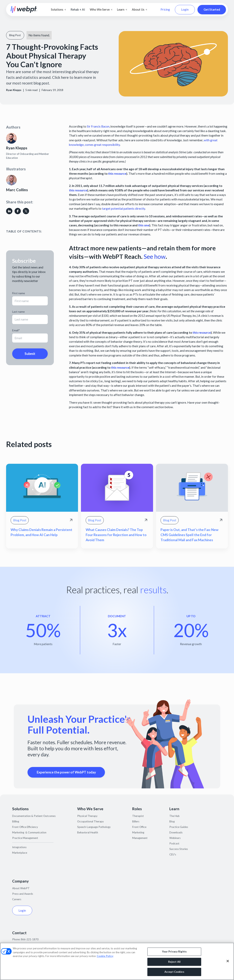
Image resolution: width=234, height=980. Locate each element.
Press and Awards (23, 894)
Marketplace (20, 853)
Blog (172, 821)
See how (155, 256)
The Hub (174, 816)
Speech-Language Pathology (94, 827)
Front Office (139, 827)
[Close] (228, 961)
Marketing (138, 832)
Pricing (165, 9)
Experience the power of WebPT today (66, 772)
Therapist (138, 816)
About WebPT (21, 888)
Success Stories (179, 849)
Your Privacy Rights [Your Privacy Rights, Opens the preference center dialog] (174, 952)
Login (185, 10)
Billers (136, 821)
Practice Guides (179, 827)
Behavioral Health (88, 832)
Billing (16, 821)
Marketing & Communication (29, 832)
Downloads (176, 832)
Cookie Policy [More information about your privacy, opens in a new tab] (105, 956)
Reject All (174, 962)
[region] (117, 961)
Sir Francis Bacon (98, 126)
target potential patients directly (123, 208)
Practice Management (25, 838)
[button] (58, 10)
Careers (17, 899)
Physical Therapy (87, 816)
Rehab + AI (78, 9)
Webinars (175, 838)
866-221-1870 (30, 939)
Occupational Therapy (90, 821)
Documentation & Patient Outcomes (34, 816)
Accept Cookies (174, 972)
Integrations (19, 847)
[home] (24, 10)
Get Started (212, 10)
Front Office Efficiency (25, 827)
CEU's (173, 854)
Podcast (174, 843)
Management (140, 838)
